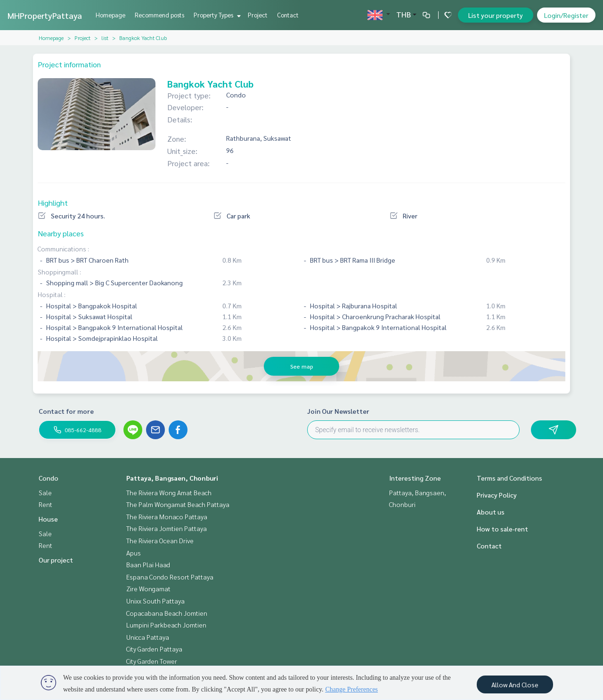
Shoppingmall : (59, 272)
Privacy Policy (497, 495)
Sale (45, 492)
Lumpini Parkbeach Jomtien (166, 625)
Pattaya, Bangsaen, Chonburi (172, 478)
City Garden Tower (152, 661)
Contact (288, 15)
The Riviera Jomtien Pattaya (167, 528)
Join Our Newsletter (338, 411)
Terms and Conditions (509, 478)
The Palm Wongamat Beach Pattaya (178, 504)
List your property (496, 15)
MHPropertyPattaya (45, 15)
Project (258, 15)
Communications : (63, 249)
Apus (134, 553)
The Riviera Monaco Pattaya (167, 516)
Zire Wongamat (148, 588)
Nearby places (61, 233)
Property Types (216, 15)
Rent (45, 504)
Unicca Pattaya (148, 637)
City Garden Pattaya (154, 649)
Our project (56, 560)
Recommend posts (159, 15)
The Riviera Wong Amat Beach (169, 492)
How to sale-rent (502, 529)
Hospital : (52, 294)
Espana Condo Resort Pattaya (170, 577)
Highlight (53, 203)
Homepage (110, 15)
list (105, 38)
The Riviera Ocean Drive (160, 540)
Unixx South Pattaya (155, 601)
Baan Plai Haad (148, 564)
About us (491, 512)
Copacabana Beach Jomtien (167, 613)
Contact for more (66, 411)
